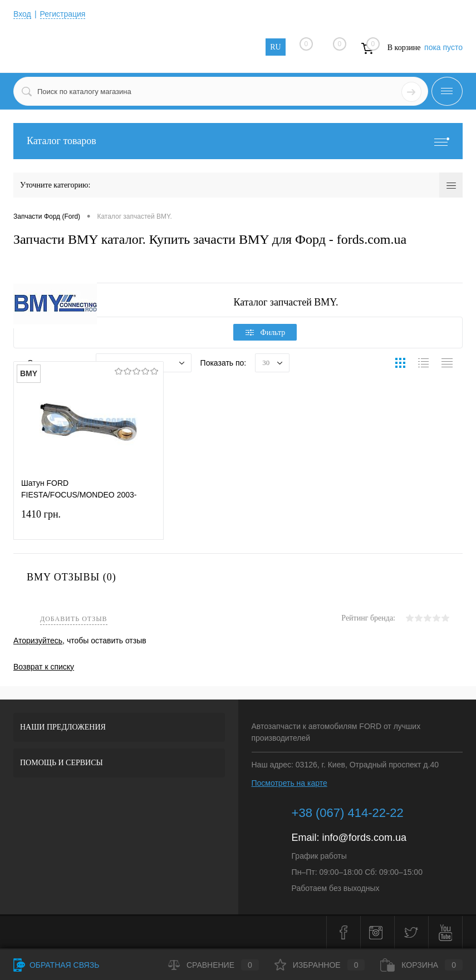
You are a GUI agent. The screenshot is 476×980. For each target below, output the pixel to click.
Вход (22, 14)
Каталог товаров (238, 141)
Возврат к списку (44, 667)
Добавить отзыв (74, 619)
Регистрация (63, 14)
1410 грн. (89, 521)
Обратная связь (56, 965)
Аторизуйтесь (38, 641)
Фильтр (266, 333)
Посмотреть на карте (289, 783)
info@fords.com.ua (364, 838)
